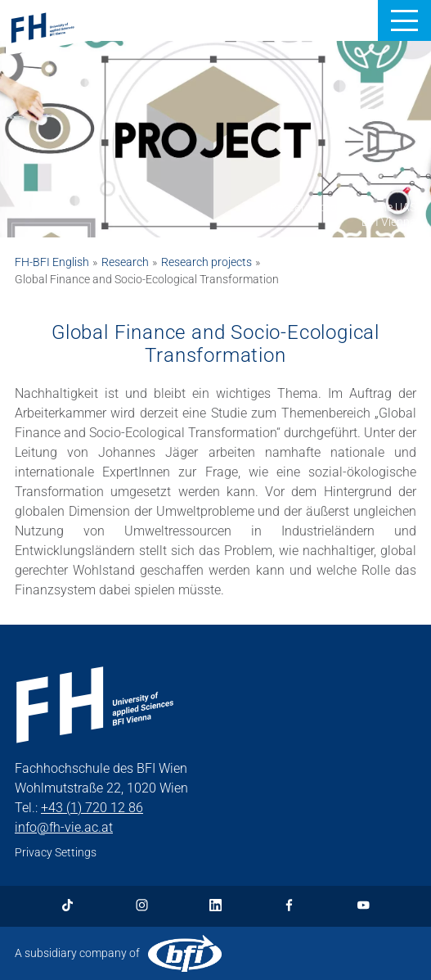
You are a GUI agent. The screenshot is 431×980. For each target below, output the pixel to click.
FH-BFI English (52, 262)
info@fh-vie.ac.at (64, 827)
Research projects (207, 262)
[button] (404, 20)
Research (125, 262)
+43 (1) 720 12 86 (92, 808)
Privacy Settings (56, 852)
